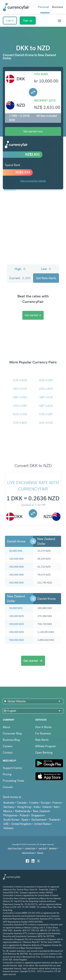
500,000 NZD (17, 640)
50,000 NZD (16, 608)
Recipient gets (45, 101)
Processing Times (13, 781)
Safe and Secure (28, 853)
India (37, 807)
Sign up (28, 20)
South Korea (11, 820)
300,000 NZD (17, 632)
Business (58, 7)
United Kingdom (21, 824)
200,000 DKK (16, 567)
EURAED (20, 423)
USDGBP (20, 406)
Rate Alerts (42, 740)
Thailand (54, 820)
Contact (8, 753)
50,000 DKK (16, 551)
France (57, 803)
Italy (56, 807)
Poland (24, 815)
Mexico (8, 811)
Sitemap (40, 853)
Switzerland (39, 820)
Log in (10, 20)
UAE (6, 824)
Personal (43, 7)
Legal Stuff (42, 848)
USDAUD (46, 389)
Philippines (10, 815)
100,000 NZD (17, 616)
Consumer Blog (12, 733)
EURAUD (20, 380)
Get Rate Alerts (46, 278)
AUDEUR (46, 423)
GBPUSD (20, 397)
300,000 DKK (16, 575)
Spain (25, 820)
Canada (22, 803)
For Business (43, 733)
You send (41, 74)
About (7, 727)
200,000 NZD (17, 624)
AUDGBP (46, 380)
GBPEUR (46, 397)
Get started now (33, 131)
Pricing (7, 774)
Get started (33, 315)
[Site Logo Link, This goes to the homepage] (16, 7)
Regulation (53, 848)
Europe (45, 803)
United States (42, 824)
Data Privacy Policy (15, 848)
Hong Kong (24, 807)
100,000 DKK (16, 559)
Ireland (47, 807)
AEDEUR (20, 389)
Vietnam (8, 828)
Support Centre (12, 768)
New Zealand (41, 811)
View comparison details (33, 181)
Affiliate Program (45, 746)
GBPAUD (46, 406)
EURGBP (46, 414)
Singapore (37, 815)
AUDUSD (20, 414)
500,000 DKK (16, 583)
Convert (8, 787)
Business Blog (11, 740)
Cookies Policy (30, 848)
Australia (9, 803)
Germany (9, 807)
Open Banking (44, 753)
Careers (8, 746)
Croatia (34, 803)
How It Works (43, 727)
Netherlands (23, 811)
